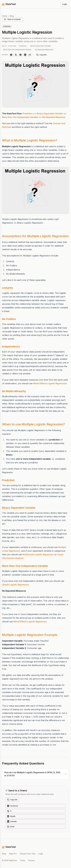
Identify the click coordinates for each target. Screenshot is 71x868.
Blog (12, 16)
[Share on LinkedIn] (25, 55)
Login (65, 4)
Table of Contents (12, 19)
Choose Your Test (28, 854)
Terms (23, 860)
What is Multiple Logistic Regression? (30, 140)
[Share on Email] (30, 55)
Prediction (28, 114)
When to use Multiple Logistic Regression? (33, 424)
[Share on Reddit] (20, 55)
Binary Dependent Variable (50, 114)
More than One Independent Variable (20, 117)
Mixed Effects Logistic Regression (50, 383)
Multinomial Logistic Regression (38, 554)
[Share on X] (16, 55)
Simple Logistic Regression (15, 585)
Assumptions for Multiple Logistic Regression (35, 236)
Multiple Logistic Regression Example (30, 635)
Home (5, 16)
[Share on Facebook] (11, 55)
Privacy (32, 860)
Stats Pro (13, 854)
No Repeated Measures (54, 117)
